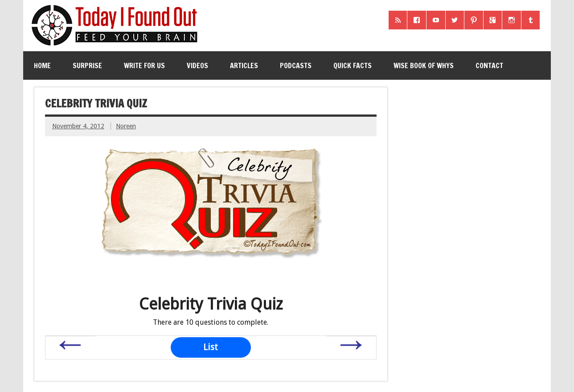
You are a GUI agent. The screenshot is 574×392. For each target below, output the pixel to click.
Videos (197, 65)
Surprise (87, 65)
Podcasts (296, 65)
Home (42, 65)
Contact (489, 65)
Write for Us (144, 65)
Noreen (126, 126)
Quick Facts (353, 65)
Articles (244, 65)
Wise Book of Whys (424, 65)
